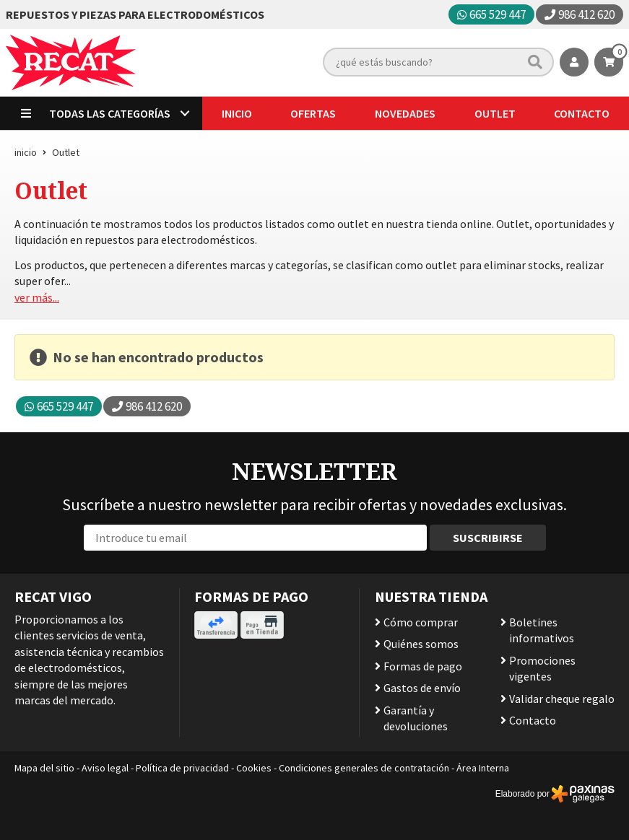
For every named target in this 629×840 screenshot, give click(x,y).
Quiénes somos (421, 644)
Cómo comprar (421, 622)
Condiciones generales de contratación (364, 768)
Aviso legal (105, 768)
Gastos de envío (422, 688)
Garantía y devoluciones (416, 718)
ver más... (37, 297)
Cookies (254, 768)
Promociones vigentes (542, 668)
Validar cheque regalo (562, 699)
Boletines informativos (542, 630)
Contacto (533, 720)
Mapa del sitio (44, 768)
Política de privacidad (182, 768)
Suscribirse (488, 538)
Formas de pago (423, 666)
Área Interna (483, 768)
